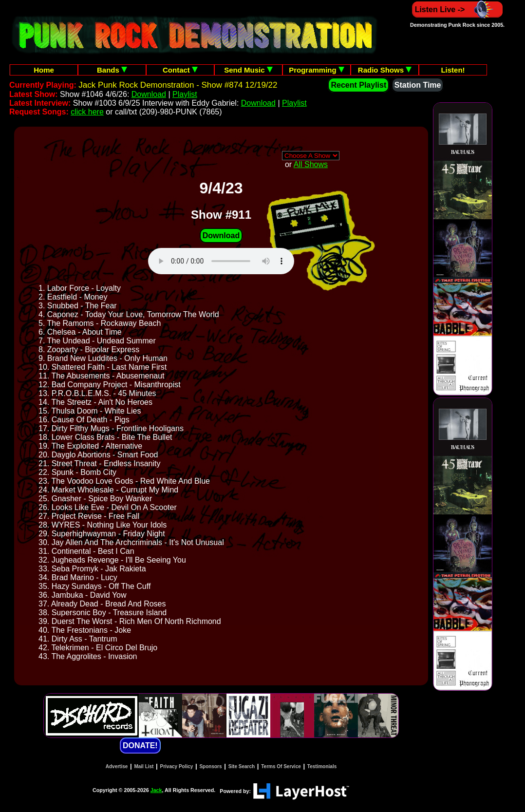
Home (44, 70)
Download (149, 94)
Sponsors (210, 766)
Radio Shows (385, 70)
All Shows (311, 164)
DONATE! (140, 746)
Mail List (144, 766)
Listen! (453, 70)
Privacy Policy (177, 766)
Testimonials (322, 766)
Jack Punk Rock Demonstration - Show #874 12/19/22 (178, 85)
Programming (317, 70)
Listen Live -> (458, 9)
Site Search (242, 766)
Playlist (185, 94)
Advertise (117, 766)
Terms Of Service (281, 766)
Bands (112, 70)
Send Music (248, 70)
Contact (180, 70)
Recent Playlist (358, 85)
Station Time (418, 85)
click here (87, 112)
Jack (156, 790)
